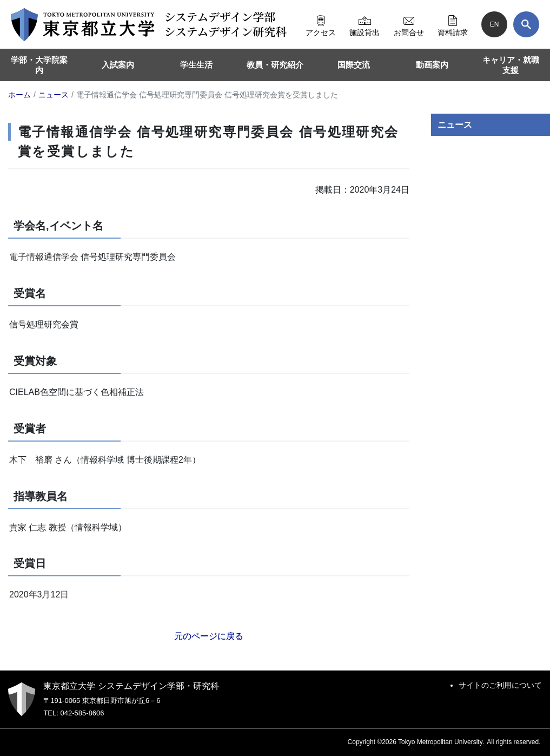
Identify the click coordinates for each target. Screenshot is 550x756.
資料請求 (453, 24)
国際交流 (354, 65)
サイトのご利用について (500, 685)
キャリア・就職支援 (511, 65)
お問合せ (409, 24)
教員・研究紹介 (275, 65)
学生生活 (196, 65)
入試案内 (118, 65)
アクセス (321, 24)
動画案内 (432, 65)
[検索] (526, 24)
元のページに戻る (209, 636)
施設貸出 (365, 24)
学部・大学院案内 (39, 65)
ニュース (455, 125)
